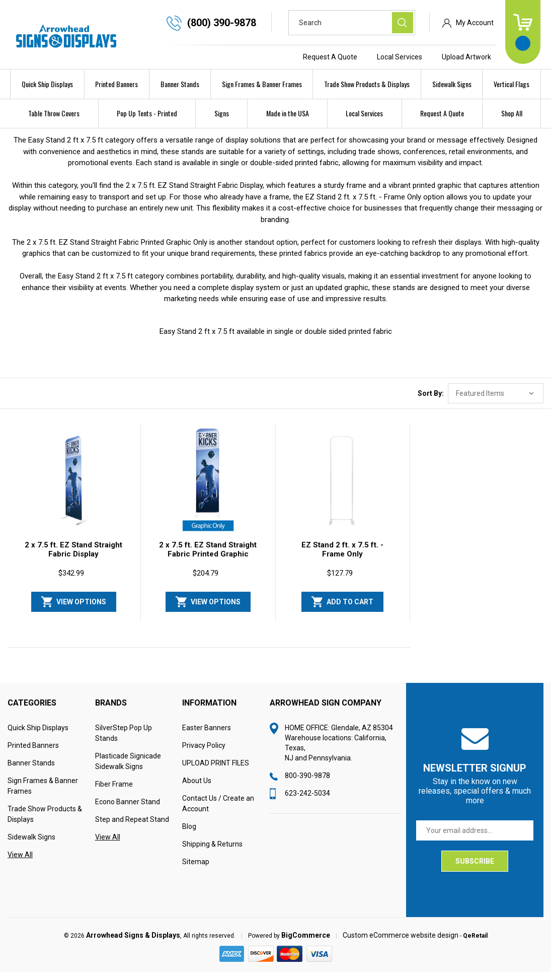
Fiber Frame (114, 792)
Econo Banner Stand (128, 810)
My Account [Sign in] (475, 23)
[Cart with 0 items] (523, 32)
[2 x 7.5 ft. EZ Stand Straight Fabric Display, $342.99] (73, 489)
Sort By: (431, 401)
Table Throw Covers (54, 113)
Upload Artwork (466, 57)
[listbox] (496, 401)
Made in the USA (288, 113)
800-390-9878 (307, 784)
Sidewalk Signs (452, 84)
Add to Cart (350, 610)
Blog (189, 834)
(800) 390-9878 (222, 23)
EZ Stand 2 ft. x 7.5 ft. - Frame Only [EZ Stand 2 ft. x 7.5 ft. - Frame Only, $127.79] (342, 557)
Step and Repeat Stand (132, 827)
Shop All (512, 113)
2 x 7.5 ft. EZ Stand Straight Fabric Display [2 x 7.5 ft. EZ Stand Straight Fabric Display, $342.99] (73, 557)
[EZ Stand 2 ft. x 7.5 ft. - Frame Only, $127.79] (343, 489)
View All (20, 863)
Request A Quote (330, 57)
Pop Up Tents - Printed (147, 113)
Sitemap (196, 870)
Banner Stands (180, 84)
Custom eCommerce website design (401, 943)
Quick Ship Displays (47, 84)
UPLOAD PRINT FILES (216, 771)
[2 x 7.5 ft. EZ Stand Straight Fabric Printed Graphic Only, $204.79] (208, 489)
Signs (222, 113)
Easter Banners (207, 736)
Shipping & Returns (212, 852)
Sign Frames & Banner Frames (262, 84)
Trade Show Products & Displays (367, 84)
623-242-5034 (307, 801)
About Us (197, 789)
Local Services (400, 57)
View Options (81, 610)
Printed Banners (116, 84)
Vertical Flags (511, 84)
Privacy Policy (204, 753)
